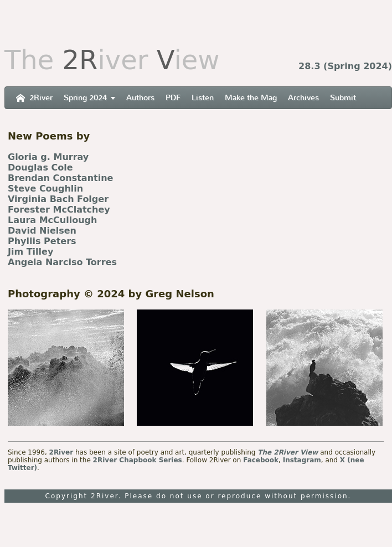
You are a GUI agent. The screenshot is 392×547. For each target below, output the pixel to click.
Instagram (302, 460)
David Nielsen (42, 231)
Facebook (261, 460)
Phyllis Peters (42, 241)
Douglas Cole (40, 167)
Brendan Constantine (60, 178)
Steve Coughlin (45, 189)
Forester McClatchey (59, 210)
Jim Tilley (30, 252)
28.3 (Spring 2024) (345, 66)
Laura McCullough (52, 220)
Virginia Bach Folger (58, 199)
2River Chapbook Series (138, 460)
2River (61, 452)
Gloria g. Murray (48, 157)
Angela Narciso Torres (62, 262)
